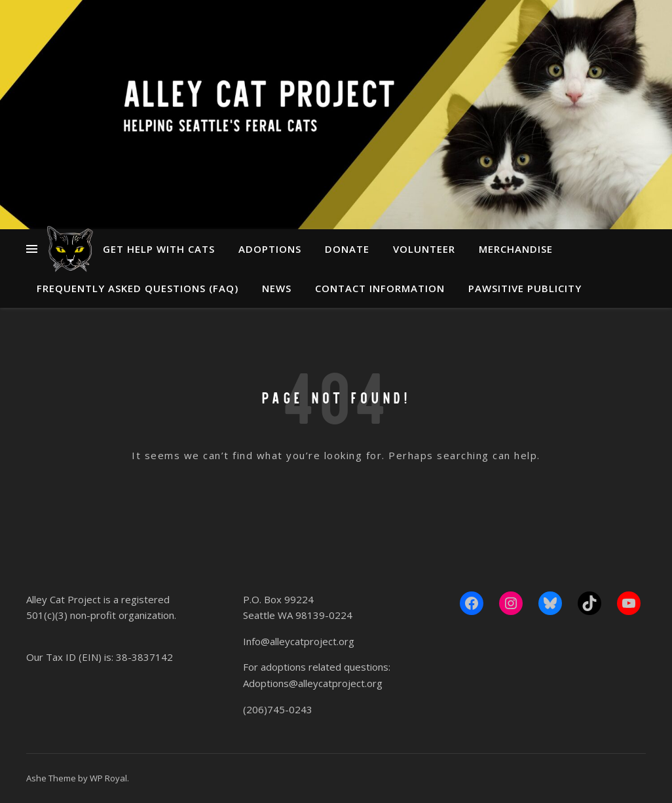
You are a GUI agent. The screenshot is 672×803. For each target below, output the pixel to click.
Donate (347, 249)
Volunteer (424, 249)
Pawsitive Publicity (525, 288)
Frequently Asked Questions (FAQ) (138, 288)
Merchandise (516, 249)
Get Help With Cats (159, 249)
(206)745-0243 (278, 709)
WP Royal (108, 778)
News (277, 288)
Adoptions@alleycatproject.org (313, 683)
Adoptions (270, 249)
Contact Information (380, 288)
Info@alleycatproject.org (299, 641)
